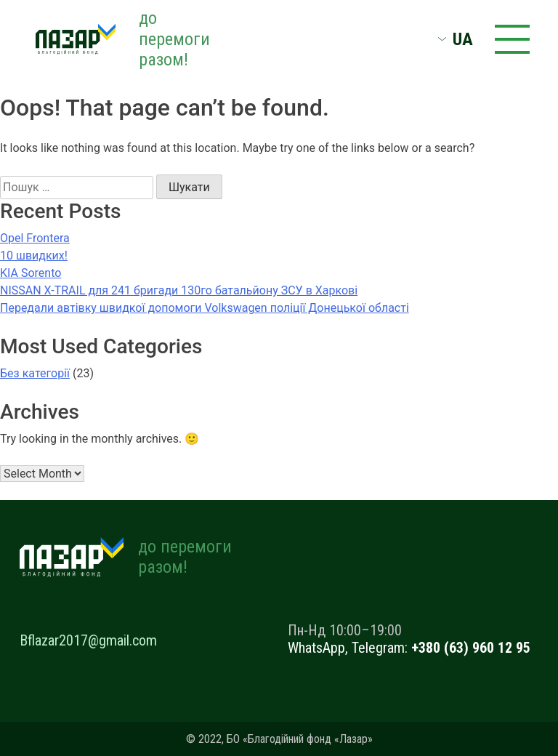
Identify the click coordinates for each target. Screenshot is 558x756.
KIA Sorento (31, 273)
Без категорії (35, 373)
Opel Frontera (35, 238)
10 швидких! (34, 256)
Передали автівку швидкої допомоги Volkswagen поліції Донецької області (205, 308)
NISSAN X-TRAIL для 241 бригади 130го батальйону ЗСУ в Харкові (179, 290)
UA (463, 39)
